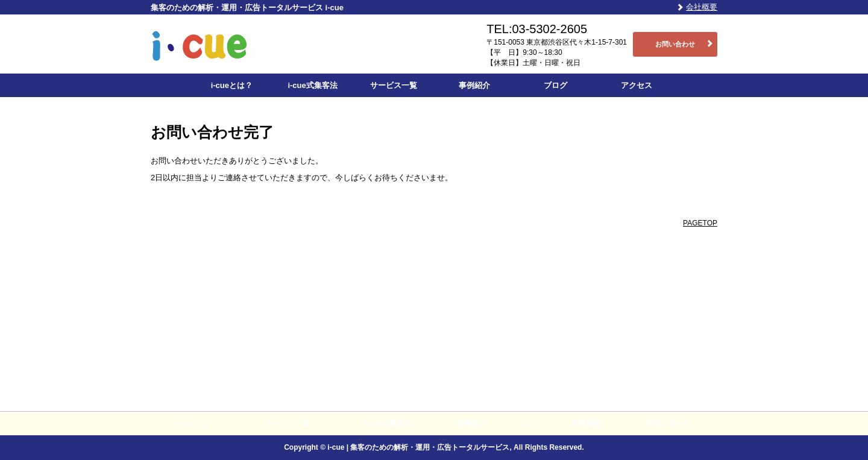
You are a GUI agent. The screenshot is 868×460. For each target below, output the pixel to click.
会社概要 (702, 7)
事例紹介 (474, 85)
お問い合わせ (675, 44)
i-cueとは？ (232, 85)
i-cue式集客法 (312, 85)
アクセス (637, 85)
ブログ (555, 85)
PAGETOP (700, 223)
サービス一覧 (394, 85)
